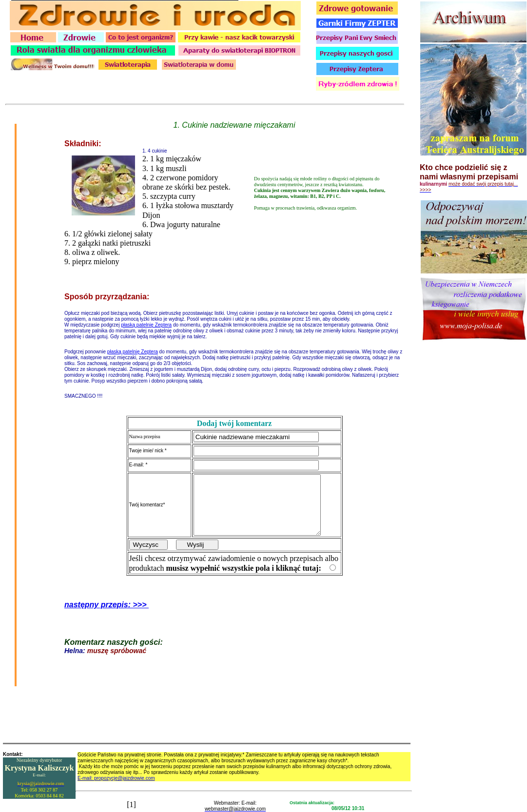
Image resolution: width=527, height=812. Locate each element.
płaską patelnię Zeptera (146, 319)
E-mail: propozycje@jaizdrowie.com (116, 778)
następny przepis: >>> (107, 610)
